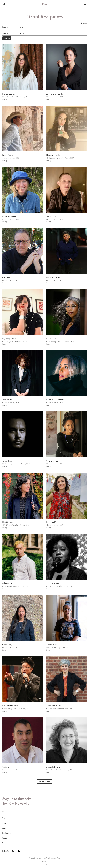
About (4, 823)
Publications (6, 833)
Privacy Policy (45, 861)
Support (5, 838)
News (4, 828)
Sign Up (7, 818)
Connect (5, 843)
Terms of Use (44, 865)
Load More (45, 782)
